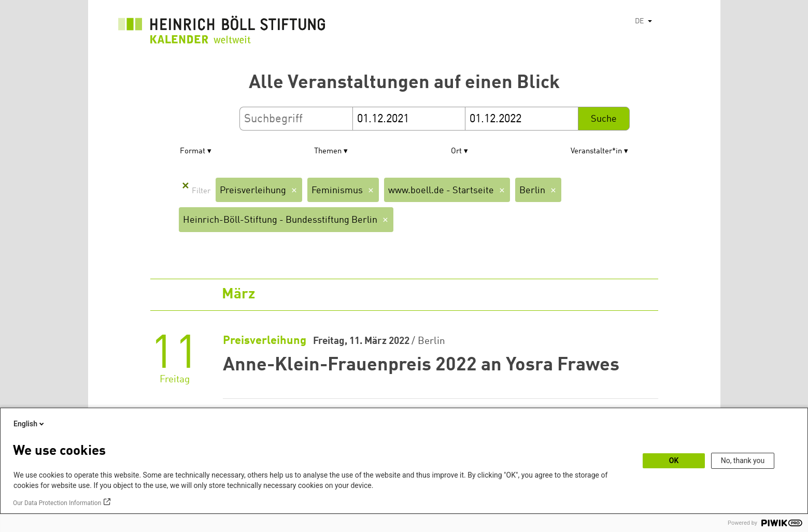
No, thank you (743, 461)
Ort (456, 152)
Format (193, 152)
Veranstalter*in (596, 152)
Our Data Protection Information (57, 503)
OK (674, 461)
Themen (328, 152)
